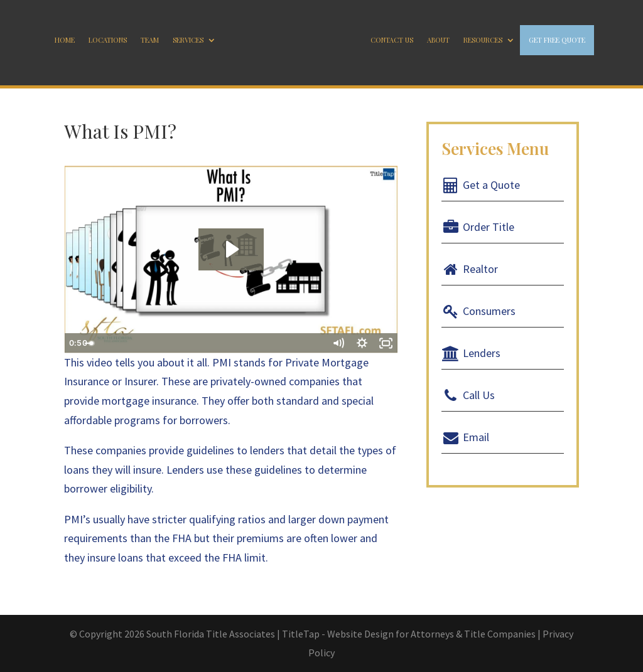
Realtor (470, 269)
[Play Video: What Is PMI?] (231, 249)
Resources (483, 40)
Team (150, 40)
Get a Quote (481, 185)
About (438, 40)
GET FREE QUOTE (557, 40)
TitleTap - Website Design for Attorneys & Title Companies (409, 634)
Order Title (478, 227)
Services (188, 40)
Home (65, 40)
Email (466, 437)
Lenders (471, 353)
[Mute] (338, 343)
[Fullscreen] (386, 343)
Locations (108, 40)
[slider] (218, 343)
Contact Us (392, 40)
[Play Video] (76, 343)
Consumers (479, 311)
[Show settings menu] (362, 343)
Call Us (468, 395)
